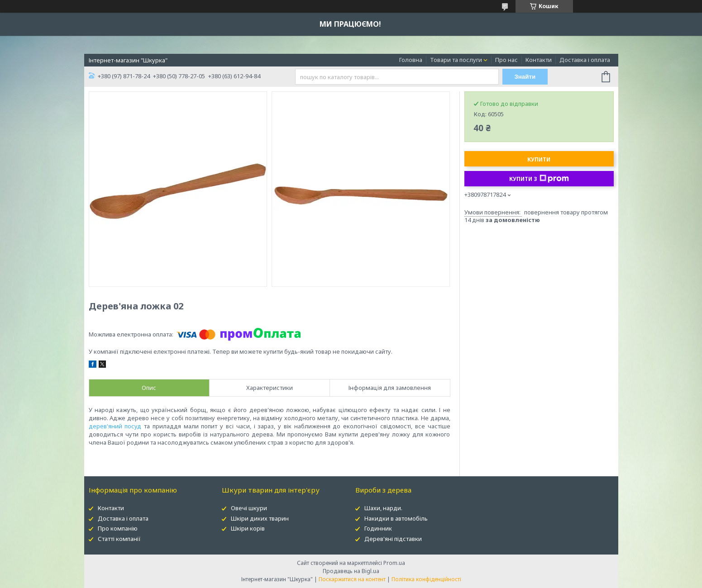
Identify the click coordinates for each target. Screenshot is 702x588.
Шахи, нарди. (383, 508)
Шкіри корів (248, 528)
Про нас (506, 60)
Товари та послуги (456, 60)
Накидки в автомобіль (396, 518)
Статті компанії (119, 539)
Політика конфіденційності (426, 579)
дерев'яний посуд (115, 426)
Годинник (378, 528)
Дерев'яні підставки (393, 539)
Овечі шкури (249, 508)
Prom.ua (394, 563)
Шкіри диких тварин (260, 518)
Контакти (539, 60)
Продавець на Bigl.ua (351, 571)
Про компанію (118, 528)
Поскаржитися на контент (352, 579)
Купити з (539, 179)
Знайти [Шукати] (525, 77)
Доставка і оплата (585, 60)
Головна (411, 60)
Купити (539, 159)
